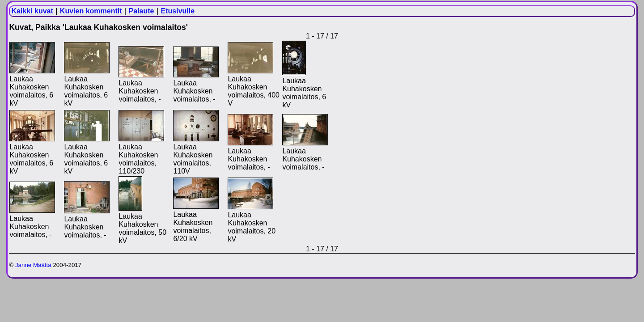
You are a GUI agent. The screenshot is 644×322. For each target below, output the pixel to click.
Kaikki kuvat (32, 11)
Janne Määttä (33, 265)
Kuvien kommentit (91, 11)
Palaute (142, 11)
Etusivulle (178, 11)
